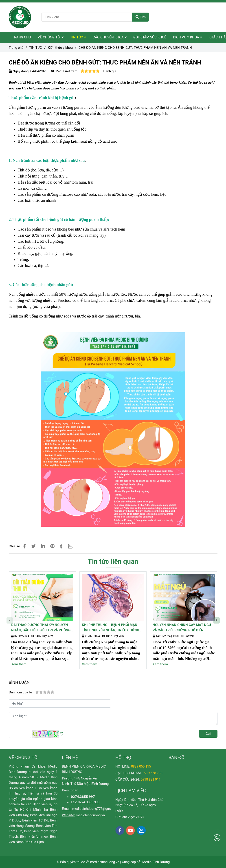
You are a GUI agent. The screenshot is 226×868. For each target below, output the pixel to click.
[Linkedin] (43, 546)
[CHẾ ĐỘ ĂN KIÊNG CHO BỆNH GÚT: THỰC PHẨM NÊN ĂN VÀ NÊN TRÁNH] (20, 17)
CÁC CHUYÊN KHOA (110, 37)
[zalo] (141, 830)
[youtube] (131, 830)
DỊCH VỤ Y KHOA (188, 37)
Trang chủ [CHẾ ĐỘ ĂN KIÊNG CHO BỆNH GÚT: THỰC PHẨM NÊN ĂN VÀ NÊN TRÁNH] (16, 48)
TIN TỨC (78, 37)
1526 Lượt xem (64, 71)
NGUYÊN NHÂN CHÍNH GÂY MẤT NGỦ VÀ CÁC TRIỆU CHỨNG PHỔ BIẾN (182, 628)
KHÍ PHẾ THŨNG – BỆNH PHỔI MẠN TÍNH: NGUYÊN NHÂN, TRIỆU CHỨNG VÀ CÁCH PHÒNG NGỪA (111, 628)
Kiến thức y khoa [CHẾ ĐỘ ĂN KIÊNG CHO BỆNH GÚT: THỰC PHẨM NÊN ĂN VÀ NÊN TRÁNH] (60, 48)
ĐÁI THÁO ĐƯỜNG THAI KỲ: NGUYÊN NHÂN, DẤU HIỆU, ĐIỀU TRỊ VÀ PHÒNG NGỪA (41, 628)
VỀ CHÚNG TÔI (51, 37)
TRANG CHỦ (22, 37)
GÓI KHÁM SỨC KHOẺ (150, 37)
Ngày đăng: (19, 71)
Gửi (208, 734)
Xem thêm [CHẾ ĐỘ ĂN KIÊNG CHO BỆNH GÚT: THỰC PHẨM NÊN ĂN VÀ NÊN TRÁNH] (19, 664)
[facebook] (120, 830)
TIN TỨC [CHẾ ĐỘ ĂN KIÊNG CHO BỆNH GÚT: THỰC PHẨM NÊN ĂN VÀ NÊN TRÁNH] (36, 48)
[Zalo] (73, 546)
